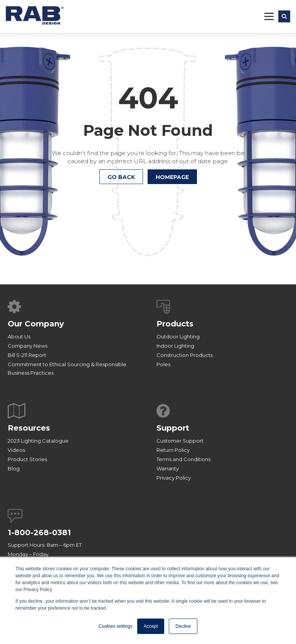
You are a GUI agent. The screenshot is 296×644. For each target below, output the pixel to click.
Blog (14, 468)
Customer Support (180, 441)
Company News (28, 346)
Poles (163, 364)
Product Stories (27, 459)
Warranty (168, 468)
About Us (19, 336)
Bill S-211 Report (27, 355)
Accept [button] (151, 626)
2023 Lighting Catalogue (38, 441)
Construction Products (185, 355)
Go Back (121, 177)
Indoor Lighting (175, 346)
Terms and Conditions (183, 459)
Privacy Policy (174, 478)
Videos (16, 450)
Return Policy (173, 450)
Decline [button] (183, 626)
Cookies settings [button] (116, 626)
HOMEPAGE (172, 177)
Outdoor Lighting (178, 336)
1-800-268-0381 (39, 532)
